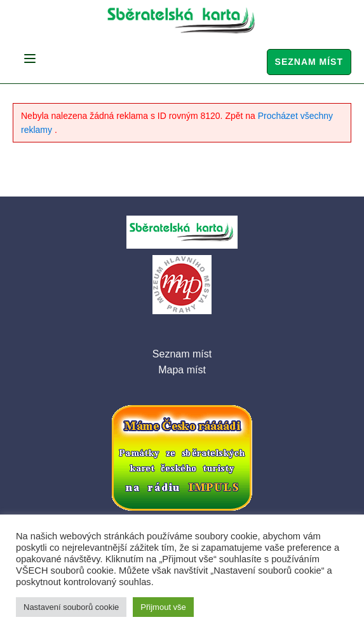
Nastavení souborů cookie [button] (71, 607)
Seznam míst (309, 62)
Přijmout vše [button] (163, 607)
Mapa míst (182, 370)
